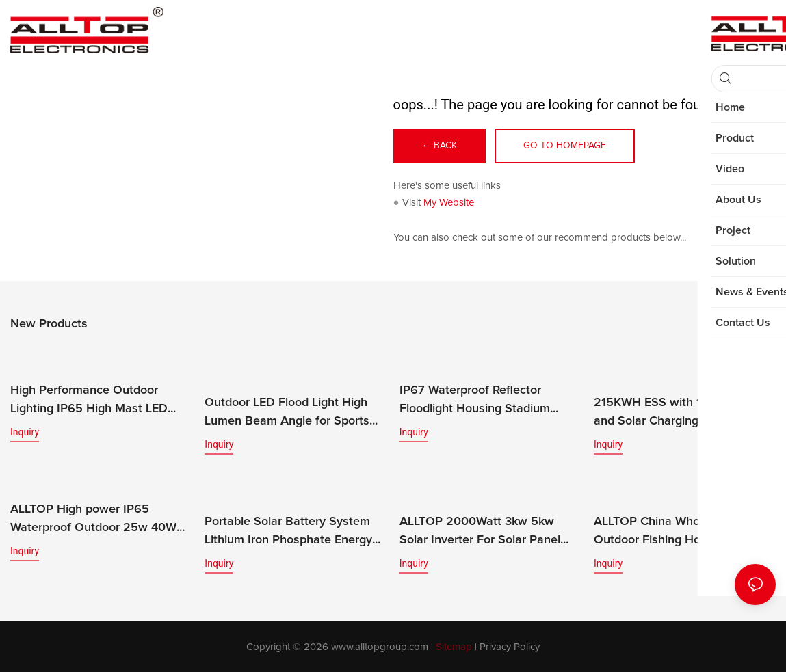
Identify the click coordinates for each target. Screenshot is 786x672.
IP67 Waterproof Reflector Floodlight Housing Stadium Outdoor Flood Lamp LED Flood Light (485, 401)
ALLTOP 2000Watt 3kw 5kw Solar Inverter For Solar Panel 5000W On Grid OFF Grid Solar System (485, 532)
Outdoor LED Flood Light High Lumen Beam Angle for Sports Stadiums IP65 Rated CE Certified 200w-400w (287, 414)
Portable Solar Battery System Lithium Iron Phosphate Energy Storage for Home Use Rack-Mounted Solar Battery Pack (288, 532)
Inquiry (25, 432)
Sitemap (454, 646)
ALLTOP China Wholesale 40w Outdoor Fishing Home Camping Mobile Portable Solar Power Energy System (682, 532)
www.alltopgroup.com (380, 646)
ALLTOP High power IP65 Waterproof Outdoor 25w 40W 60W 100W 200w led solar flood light (99, 520)
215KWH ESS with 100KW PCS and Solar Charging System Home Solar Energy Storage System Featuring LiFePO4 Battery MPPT (678, 414)
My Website (449, 203)
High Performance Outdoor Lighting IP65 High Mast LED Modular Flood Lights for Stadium (101, 401)
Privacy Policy (510, 646)
